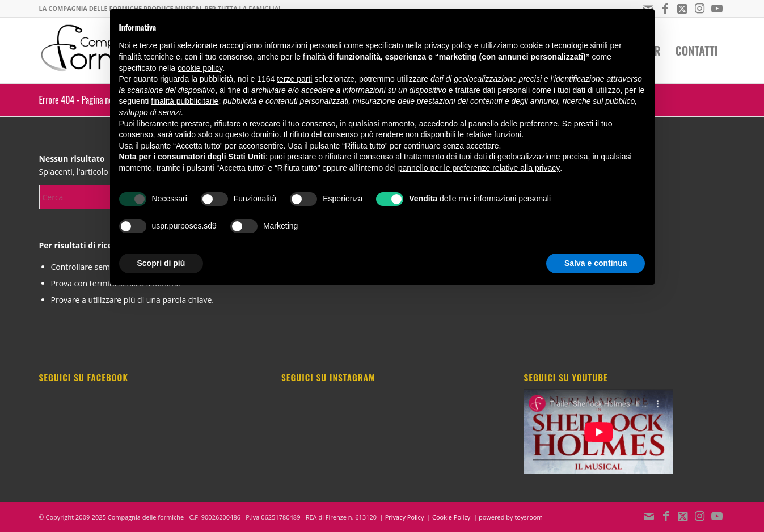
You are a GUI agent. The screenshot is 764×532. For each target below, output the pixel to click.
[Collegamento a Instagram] (700, 9)
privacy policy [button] (448, 45)
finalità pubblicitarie (185, 101)
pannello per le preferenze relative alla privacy (479, 168)
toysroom (528, 517)
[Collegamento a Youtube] (717, 9)
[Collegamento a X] (683, 9)
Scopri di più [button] (161, 263)
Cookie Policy (451, 517)
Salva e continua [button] (596, 263)
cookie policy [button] (200, 68)
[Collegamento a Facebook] (666, 9)
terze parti (294, 79)
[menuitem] (697, 50)
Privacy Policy (405, 517)
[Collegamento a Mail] (649, 516)
